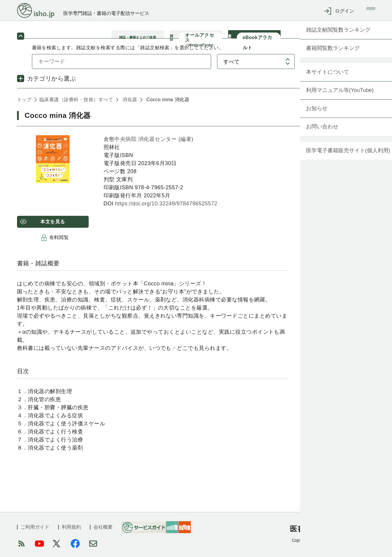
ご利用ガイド (35, 527)
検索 (335, 68)
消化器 (130, 106)
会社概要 (103, 527)
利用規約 (71, 527)
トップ (24, 106)
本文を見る (53, 229)
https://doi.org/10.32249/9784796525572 (166, 210)
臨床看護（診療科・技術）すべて (76, 106)
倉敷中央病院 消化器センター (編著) (149, 146)
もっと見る (356, 469)
